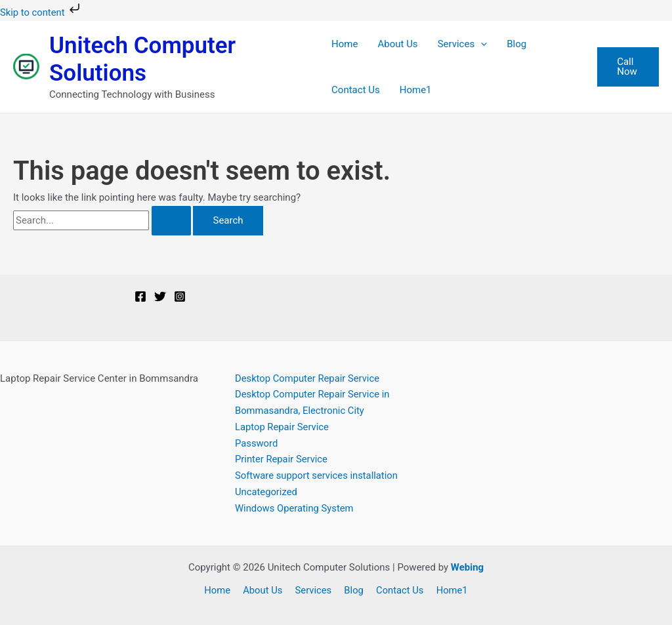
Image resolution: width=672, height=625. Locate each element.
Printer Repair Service (282, 459)
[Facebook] (140, 296)
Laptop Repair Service (283, 427)
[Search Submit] (171, 221)
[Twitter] (160, 296)
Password (257, 443)
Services (463, 44)
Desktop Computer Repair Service (308, 378)
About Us (397, 44)
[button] (481, 44)
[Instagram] (180, 296)
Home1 (416, 90)
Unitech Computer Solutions (142, 59)
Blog (516, 44)
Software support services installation (318, 475)
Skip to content (42, 12)
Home (345, 44)
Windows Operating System (295, 508)
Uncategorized (266, 492)
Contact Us (356, 90)
